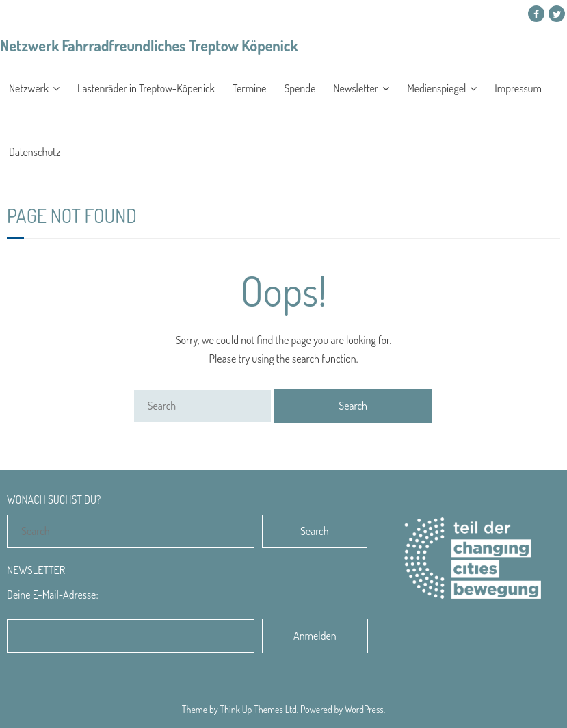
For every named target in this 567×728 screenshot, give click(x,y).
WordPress (364, 709)
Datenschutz (35, 152)
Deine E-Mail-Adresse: (53, 595)
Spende (300, 88)
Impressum (518, 88)
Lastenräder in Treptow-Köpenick (146, 88)
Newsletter (356, 88)
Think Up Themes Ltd (258, 709)
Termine (250, 88)
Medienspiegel (436, 88)
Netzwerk (29, 88)
